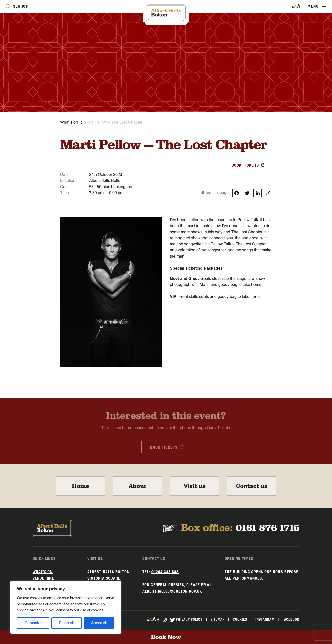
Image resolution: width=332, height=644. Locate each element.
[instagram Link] (165, 619)
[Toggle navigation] (317, 6)
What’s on (43, 572)
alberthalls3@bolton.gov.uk (172, 591)
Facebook (291, 619)
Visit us (195, 486)
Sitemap (218, 619)
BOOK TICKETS (248, 165)
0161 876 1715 (267, 528)
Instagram (265, 619)
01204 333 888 (165, 572)
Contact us (252, 486)
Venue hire (43, 578)
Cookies (240, 619)
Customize (33, 623)
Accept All (99, 623)
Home (81, 486)
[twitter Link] (173, 619)
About (137, 486)
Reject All (66, 623)
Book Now (166, 637)
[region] (66, 607)
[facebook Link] (158, 619)
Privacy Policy (189, 619)
